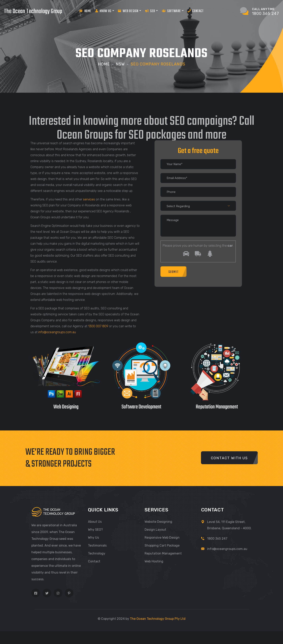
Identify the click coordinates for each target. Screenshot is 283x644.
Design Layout (155, 530)
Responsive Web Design (162, 538)
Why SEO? (95, 530)
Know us (105, 11)
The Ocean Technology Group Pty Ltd (158, 619)
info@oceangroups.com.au (57, 332)
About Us (95, 522)
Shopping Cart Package (162, 545)
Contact (196, 11)
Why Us (93, 538)
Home (85, 11)
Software (173, 11)
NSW (120, 64)
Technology (97, 553)
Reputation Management (163, 553)
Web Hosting (154, 561)
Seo (152, 11)
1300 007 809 (98, 326)
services (89, 199)
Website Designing (158, 522)
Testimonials (97, 545)
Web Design (129, 11)
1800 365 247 (217, 539)
